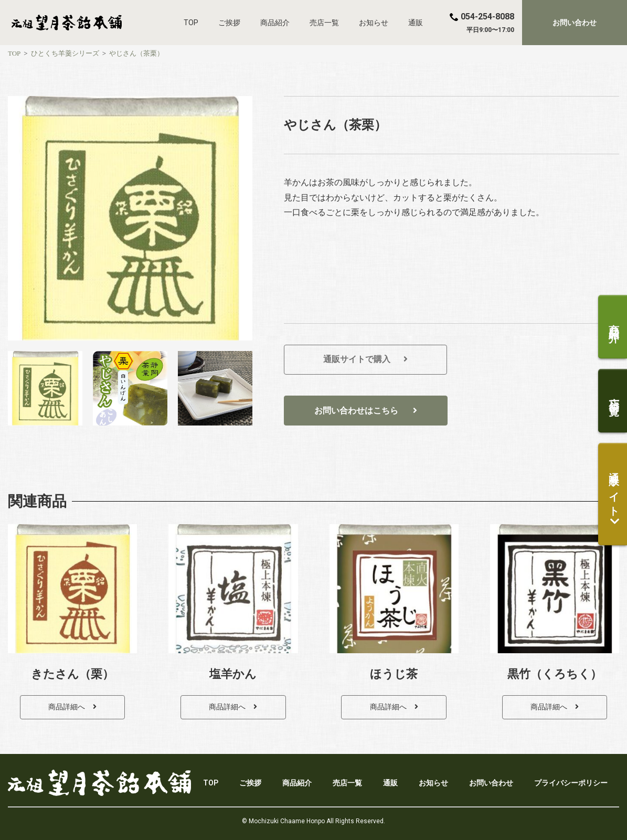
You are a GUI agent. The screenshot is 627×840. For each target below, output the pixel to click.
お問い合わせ (491, 783)
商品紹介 (275, 23)
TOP (191, 23)
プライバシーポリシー (571, 783)
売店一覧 (324, 23)
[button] (575, 23)
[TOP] (14, 53)
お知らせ (374, 23)
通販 (416, 23)
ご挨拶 (229, 23)
